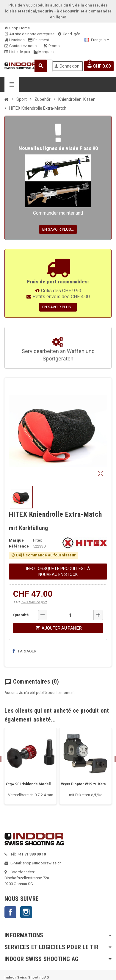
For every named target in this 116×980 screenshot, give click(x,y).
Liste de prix (17, 52)
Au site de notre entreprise (29, 34)
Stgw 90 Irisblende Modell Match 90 (30, 784)
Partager (24, 651)
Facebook (10, 912)
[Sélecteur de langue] (97, 40)
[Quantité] (70, 615)
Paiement (39, 40)
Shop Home (17, 28)
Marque (16, 540)
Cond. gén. (70, 34)
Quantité (21, 615)
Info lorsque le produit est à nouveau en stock (58, 572)
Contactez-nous (21, 46)
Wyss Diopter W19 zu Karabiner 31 (86, 784)
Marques (44, 52)
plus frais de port (34, 602)
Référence (19, 546)
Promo (52, 46)
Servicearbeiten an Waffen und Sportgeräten (58, 349)
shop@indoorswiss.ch (42, 863)
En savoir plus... (58, 229)
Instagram (26, 912)
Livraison (15, 40)
